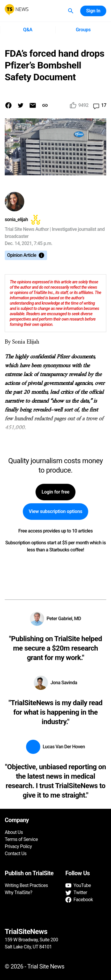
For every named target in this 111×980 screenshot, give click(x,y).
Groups (83, 30)
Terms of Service (21, 839)
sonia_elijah (16, 219)
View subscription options (55, 512)
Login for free (55, 492)
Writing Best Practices (26, 885)
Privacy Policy (18, 846)
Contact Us (16, 854)
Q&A (28, 30)
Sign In (93, 11)
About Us (14, 832)
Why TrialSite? (18, 892)
